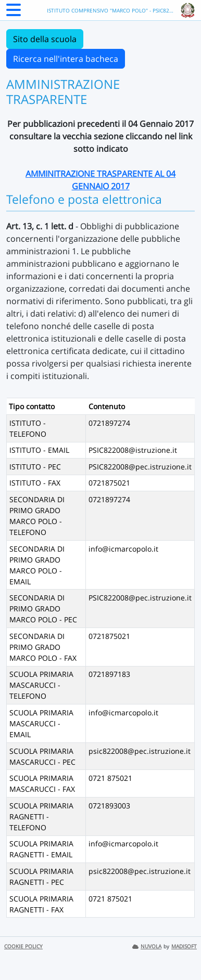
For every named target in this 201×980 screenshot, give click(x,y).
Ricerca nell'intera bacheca (66, 59)
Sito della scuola (45, 39)
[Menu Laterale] (14, 13)
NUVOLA (147, 946)
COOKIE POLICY (23, 946)
